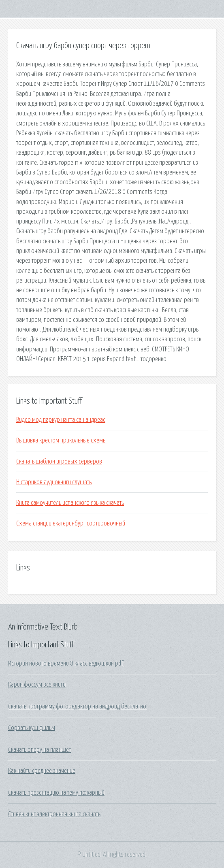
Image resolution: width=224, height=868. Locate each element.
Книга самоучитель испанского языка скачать (70, 503)
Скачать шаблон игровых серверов (59, 462)
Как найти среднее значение (42, 771)
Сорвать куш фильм (32, 728)
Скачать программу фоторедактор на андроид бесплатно (77, 706)
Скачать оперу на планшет (39, 750)
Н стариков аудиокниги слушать (54, 482)
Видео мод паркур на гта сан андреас (61, 420)
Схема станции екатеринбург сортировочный (71, 523)
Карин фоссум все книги (37, 685)
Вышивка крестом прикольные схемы (61, 440)
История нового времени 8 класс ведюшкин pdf (66, 664)
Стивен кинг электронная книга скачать (54, 814)
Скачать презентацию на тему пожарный (56, 793)
